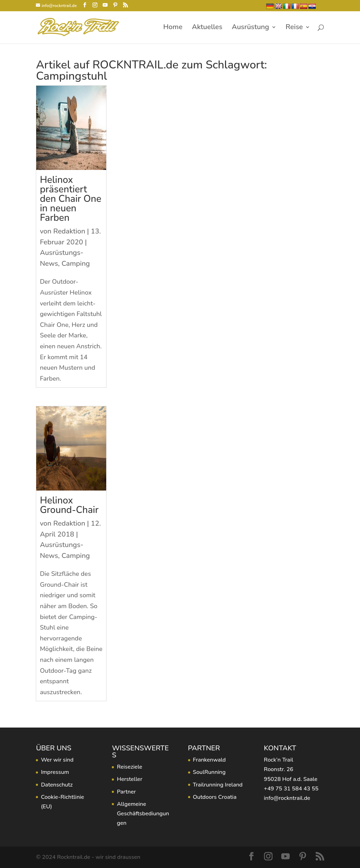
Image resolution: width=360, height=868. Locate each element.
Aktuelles (207, 28)
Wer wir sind (57, 760)
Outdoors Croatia (215, 797)
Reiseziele (129, 767)
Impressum (55, 772)
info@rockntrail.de (287, 798)
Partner (126, 792)
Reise (294, 28)
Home (173, 28)
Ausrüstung (250, 28)
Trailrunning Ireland (218, 785)
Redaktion (69, 231)
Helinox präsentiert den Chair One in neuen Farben (70, 199)
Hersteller (129, 779)
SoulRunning (209, 772)
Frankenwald (210, 760)
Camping (76, 264)
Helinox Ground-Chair (69, 505)
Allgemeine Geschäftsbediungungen (143, 814)
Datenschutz (57, 785)
